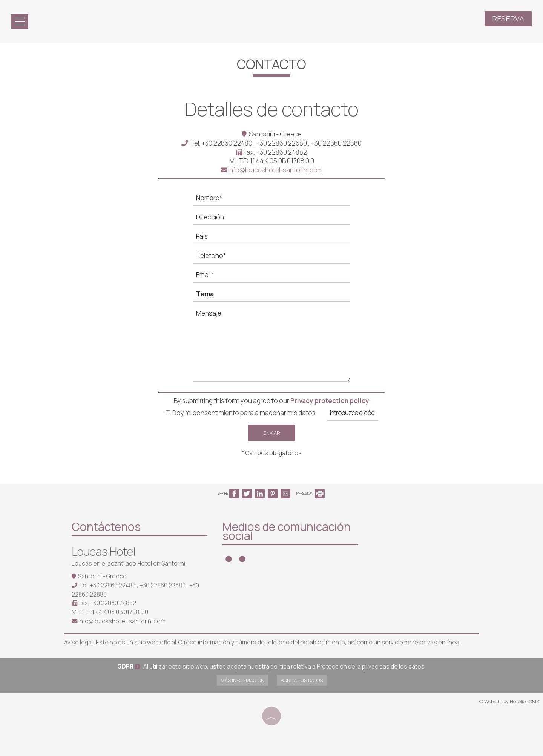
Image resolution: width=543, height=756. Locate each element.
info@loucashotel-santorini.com (272, 170)
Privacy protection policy (330, 401)
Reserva (508, 19)
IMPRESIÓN (310, 493)
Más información (242, 680)
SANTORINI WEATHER (422, 547)
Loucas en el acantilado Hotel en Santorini (128, 564)
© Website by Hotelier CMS (509, 701)
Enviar (272, 433)
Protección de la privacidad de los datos (371, 666)
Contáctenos (106, 527)
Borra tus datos (302, 680)
